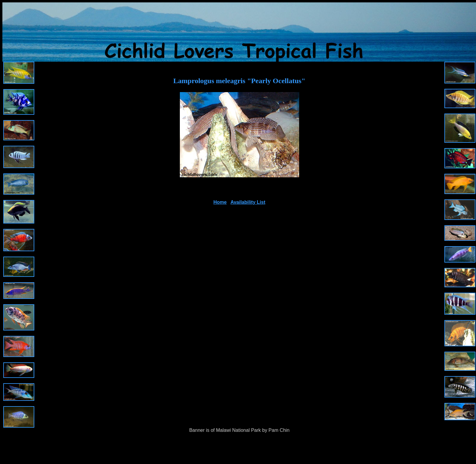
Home (220, 202)
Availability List (248, 202)
